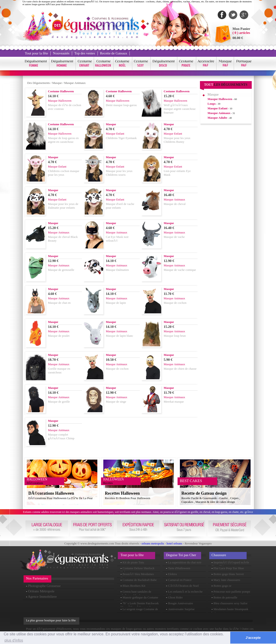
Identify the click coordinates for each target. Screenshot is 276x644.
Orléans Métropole (41, 591)
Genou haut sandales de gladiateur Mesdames (136, 593)
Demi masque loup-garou (121, 105)
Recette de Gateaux (114, 53)
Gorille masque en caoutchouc (59, 370)
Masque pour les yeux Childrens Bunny (177, 140)
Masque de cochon (175, 303)
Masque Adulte (217, 118)
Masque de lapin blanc (120, 336)
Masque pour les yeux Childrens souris (119, 173)
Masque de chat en (59, 303)
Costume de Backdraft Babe (140, 580)
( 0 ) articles (241, 33)
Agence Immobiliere (42, 597)
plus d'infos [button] (14, 640)
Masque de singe (116, 402)
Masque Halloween (220, 99)
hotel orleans (174, 543)
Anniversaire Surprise (181, 609)
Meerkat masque (174, 402)
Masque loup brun (175, 336)
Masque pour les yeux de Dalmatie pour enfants (63, 206)
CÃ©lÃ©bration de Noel (183, 586)
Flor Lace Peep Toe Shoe (229, 568)
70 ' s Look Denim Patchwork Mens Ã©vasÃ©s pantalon (140, 605)
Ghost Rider (175, 597)
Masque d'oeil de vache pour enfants (120, 206)
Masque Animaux (75, 83)
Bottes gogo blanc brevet (229, 574)
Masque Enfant (218, 108)
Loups (212, 104)
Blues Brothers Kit (134, 586)
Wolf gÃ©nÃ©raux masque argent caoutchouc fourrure (180, 109)
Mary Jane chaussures (227, 580)
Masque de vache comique (180, 270)
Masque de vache (174, 237)
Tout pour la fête (37, 53)
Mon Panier (241, 29)
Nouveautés (61, 53)
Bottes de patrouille (225, 597)
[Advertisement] (226, 198)
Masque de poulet (59, 336)
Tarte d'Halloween (179, 568)
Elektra (172, 574)
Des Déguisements (39, 83)
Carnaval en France (180, 580)
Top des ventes (85, 53)
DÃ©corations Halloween (51, 493)
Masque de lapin (116, 303)
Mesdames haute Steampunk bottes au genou (230, 611)
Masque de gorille (59, 402)
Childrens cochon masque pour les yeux (64, 173)
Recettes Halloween (122, 493)
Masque (57, 83)
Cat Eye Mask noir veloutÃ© (117, 239)
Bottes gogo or (222, 586)
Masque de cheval (175, 204)
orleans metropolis (153, 543)
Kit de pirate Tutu (133, 562)
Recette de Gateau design (204, 493)
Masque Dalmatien (117, 270)
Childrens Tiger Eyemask (121, 138)
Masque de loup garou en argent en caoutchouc (63, 140)
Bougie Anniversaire (180, 603)
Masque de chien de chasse (180, 369)
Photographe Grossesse (44, 586)
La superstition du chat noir (185, 562)
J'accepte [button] (253, 638)
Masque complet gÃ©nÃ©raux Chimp (61, 436)
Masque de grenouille (61, 270)
